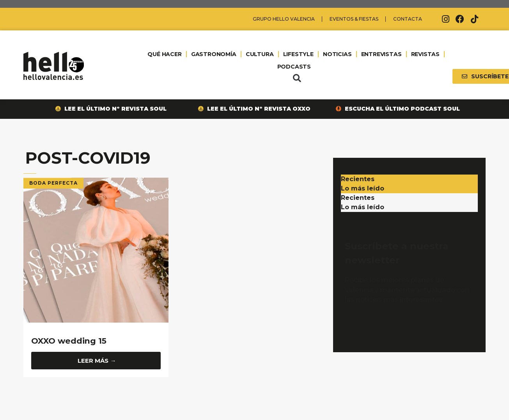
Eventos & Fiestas (354, 19)
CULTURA (260, 54)
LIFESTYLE (298, 54)
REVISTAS (425, 54)
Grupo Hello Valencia (284, 19)
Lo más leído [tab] (363, 188)
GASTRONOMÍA (213, 54)
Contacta (408, 19)
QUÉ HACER (165, 54)
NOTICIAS (337, 54)
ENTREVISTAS (381, 54)
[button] (297, 78)
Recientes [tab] (358, 179)
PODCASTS (294, 67)
